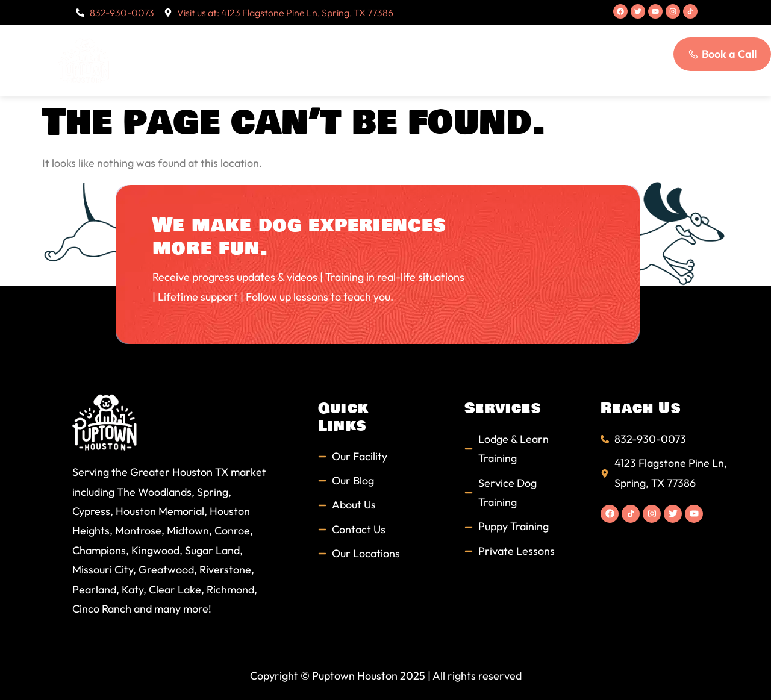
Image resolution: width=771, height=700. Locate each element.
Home (226, 42)
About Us (296, 43)
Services (380, 43)
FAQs (514, 42)
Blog (562, 42)
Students (455, 42)
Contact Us (392, 78)
